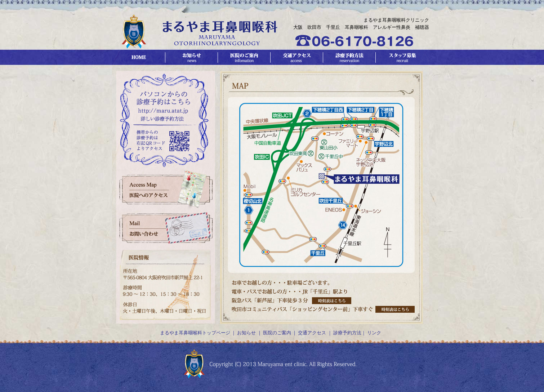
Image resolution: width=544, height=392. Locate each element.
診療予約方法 (347, 333)
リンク (374, 333)
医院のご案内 (277, 333)
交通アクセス (311, 333)
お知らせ (246, 333)
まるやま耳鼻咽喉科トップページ (195, 333)
